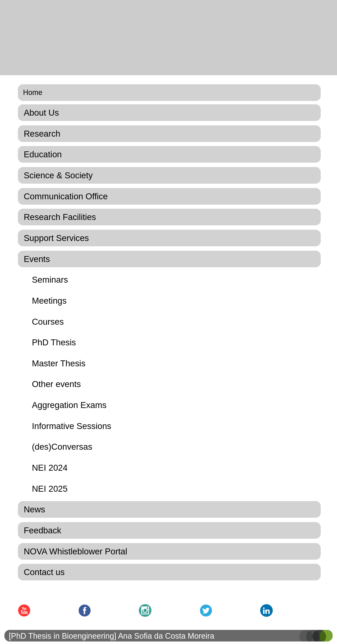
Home (33, 92)
